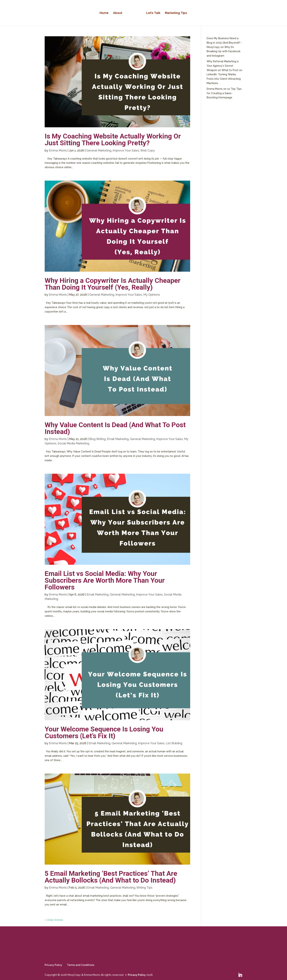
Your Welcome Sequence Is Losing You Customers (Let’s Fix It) (104, 732)
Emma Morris (58, 150)
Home (105, 13)
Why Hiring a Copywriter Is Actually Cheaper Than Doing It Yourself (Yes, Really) (113, 284)
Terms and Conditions (81, 965)
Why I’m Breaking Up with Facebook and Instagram (223, 51)
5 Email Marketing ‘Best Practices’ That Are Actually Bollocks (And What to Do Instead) (111, 877)
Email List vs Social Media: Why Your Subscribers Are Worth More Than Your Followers (105, 580)
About (119, 13)
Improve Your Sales (126, 150)
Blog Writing (97, 439)
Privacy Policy (53, 965)
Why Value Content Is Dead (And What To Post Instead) (115, 428)
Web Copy (148, 150)
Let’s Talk (152, 13)
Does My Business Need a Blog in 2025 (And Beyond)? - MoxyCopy (224, 43)
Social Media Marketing (73, 443)
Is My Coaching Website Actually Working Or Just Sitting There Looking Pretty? (113, 139)
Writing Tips (144, 888)
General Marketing (99, 150)
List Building (174, 743)
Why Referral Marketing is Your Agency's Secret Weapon (223, 66)
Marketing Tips (175, 13)
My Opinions (152, 295)
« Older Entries (54, 920)
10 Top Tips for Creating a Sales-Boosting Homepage (224, 93)
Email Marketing (118, 439)
